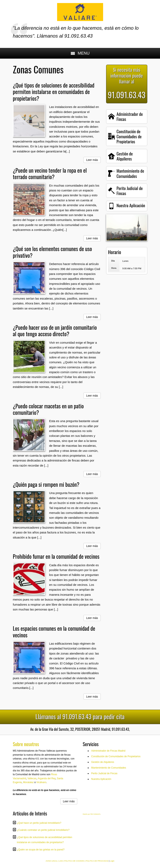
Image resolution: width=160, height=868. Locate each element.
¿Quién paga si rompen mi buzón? (46, 484)
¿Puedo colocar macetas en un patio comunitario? (48, 409)
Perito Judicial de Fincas (104, 773)
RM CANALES (95, 814)
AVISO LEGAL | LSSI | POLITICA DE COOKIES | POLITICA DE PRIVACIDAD (77, 861)
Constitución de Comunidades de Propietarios (116, 756)
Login (112, 861)
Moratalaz (28, 782)
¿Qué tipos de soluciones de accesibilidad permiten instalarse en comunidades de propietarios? (54, 92)
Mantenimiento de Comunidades (109, 768)
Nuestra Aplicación (101, 779)
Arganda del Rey (47, 778)
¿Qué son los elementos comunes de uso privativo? (52, 252)
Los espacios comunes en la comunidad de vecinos (54, 631)
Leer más (92, 160)
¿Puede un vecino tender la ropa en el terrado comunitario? (50, 173)
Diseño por (87, 814)
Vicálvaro (41, 782)
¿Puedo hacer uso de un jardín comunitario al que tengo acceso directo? (55, 331)
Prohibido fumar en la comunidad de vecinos (56, 556)
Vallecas (32, 778)
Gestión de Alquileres (103, 762)
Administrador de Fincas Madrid (108, 751)
